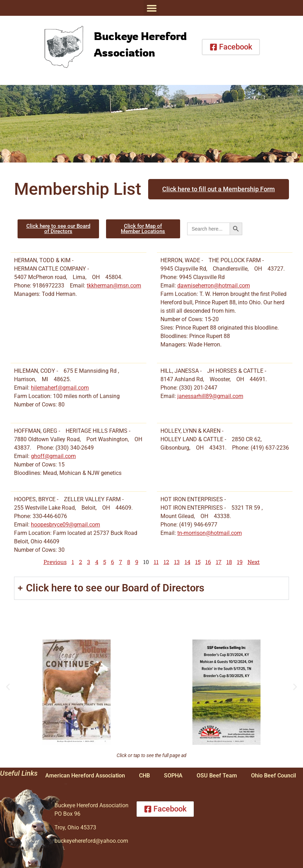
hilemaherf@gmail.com (60, 388)
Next (254, 562)
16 (208, 562)
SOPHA (173, 776)
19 (240, 562)
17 (219, 562)
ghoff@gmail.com (53, 456)
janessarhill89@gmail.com (210, 396)
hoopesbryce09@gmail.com (65, 525)
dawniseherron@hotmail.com (214, 286)
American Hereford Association (85, 776)
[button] (151, 8)
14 (187, 562)
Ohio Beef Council (274, 776)
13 (177, 562)
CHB (144, 776)
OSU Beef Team (217, 776)
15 (198, 562)
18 (229, 562)
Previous (55, 562)
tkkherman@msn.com (114, 286)
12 (166, 562)
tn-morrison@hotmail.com (210, 533)
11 (156, 562)
